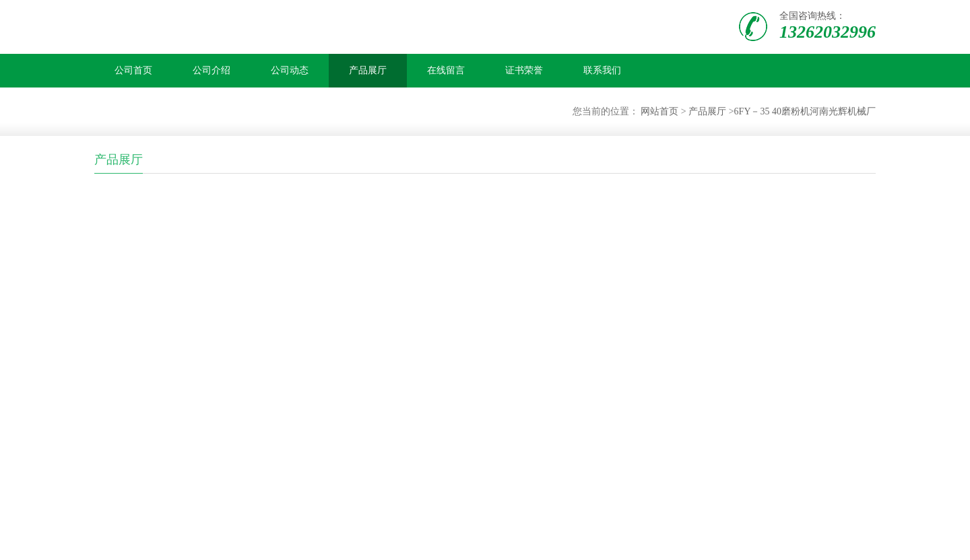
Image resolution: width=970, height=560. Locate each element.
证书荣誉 (524, 70)
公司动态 (290, 70)
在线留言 (446, 70)
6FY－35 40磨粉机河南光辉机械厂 (805, 111)
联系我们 (602, 70)
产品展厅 (368, 70)
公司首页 (133, 70)
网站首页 (659, 111)
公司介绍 (212, 70)
